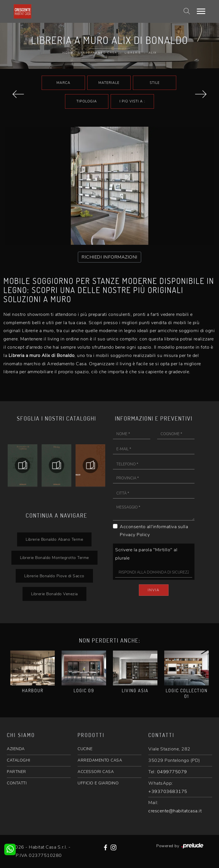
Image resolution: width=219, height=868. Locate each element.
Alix (153, 53)
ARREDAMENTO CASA (100, 760)
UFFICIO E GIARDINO (98, 783)
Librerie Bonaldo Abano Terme (54, 539)
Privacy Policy (135, 535)
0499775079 (172, 772)
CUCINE (85, 749)
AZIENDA (16, 749)
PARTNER (17, 772)
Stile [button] (155, 83)
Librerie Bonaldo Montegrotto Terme (54, 558)
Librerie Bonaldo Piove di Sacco (54, 576)
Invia (154, 590)
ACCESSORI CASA (96, 772)
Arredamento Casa (98, 53)
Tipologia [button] (87, 101)
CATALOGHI (19, 760)
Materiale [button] (109, 83)
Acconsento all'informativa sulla (154, 531)
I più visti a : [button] (132, 101)
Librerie (133, 53)
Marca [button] (63, 83)
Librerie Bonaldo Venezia (54, 594)
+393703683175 (168, 792)
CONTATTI (17, 783)
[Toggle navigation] (201, 11)
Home (68, 53)
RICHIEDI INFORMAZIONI (109, 257)
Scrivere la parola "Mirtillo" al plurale (146, 554)
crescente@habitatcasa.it (175, 811)
